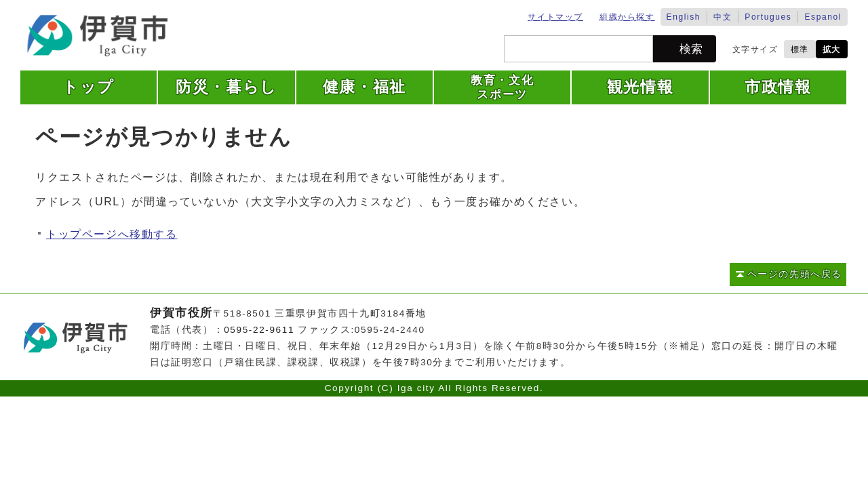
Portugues (768, 17)
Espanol (823, 17)
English (684, 17)
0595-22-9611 (259, 330)
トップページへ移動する (112, 234)
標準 (800, 49)
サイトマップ (555, 17)
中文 (723, 17)
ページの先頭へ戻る (795, 274)
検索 (691, 49)
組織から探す (627, 17)
